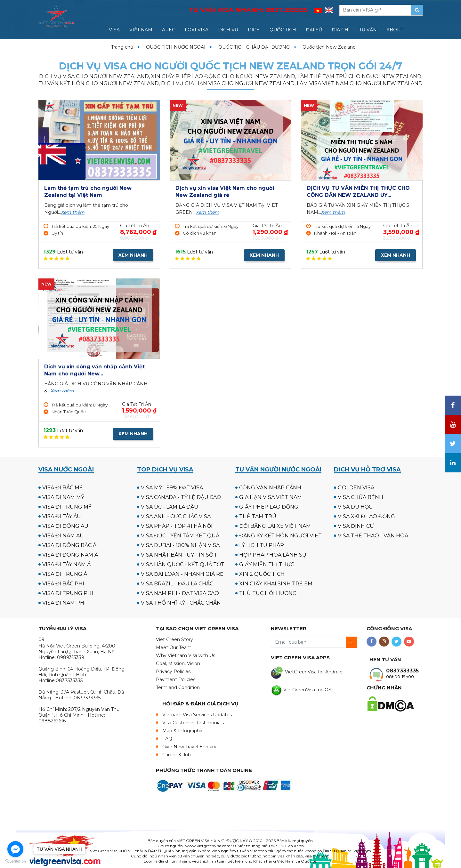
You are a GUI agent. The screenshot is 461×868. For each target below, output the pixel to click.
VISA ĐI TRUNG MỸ (67, 507)
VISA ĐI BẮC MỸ (62, 488)
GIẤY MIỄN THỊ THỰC (267, 564)
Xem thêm (73, 212)
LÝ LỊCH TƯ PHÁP (262, 545)
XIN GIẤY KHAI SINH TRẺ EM (276, 584)
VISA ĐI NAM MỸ (63, 497)
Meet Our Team (174, 647)
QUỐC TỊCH (283, 30)
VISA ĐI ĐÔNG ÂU (65, 526)
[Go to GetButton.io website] (15, 861)
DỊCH (254, 30)
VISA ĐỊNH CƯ (356, 526)
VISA (114, 30)
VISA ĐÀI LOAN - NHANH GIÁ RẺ (182, 574)
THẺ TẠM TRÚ (258, 516)
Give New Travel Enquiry (189, 747)
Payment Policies (176, 679)
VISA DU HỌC (355, 507)
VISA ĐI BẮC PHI (63, 584)
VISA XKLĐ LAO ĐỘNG (366, 516)
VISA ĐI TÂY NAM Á (66, 564)
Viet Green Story (174, 639)
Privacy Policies (173, 671)
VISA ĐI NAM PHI (64, 603)
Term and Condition (178, 687)
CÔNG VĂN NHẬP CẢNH (270, 488)
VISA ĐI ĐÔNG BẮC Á (69, 545)
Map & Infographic (183, 731)
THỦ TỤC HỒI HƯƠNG (268, 593)
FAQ (167, 739)
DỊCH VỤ (228, 30)
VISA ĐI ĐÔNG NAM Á (70, 555)
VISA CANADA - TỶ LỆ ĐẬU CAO (181, 497)
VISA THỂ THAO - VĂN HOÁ (373, 536)
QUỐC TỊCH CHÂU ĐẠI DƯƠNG (254, 47)
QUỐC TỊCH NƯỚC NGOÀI (176, 47)
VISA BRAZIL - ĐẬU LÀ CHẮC (177, 584)
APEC (169, 30)
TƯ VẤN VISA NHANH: (248, 10)
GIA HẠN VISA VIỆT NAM (271, 497)
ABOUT (395, 30)
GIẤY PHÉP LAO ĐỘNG (269, 507)
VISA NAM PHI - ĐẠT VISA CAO (180, 593)
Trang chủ (122, 47)
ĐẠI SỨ (314, 30)
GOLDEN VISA (356, 488)
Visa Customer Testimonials (193, 723)
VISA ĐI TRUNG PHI (68, 593)
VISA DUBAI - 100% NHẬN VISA (180, 545)
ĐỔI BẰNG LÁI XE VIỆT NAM (275, 526)
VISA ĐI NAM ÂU (63, 536)
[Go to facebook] (15, 849)
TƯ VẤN (368, 30)
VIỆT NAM (141, 30)
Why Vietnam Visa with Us (186, 655)
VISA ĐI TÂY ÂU (62, 516)
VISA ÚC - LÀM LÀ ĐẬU (170, 507)
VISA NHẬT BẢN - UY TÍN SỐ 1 (179, 555)
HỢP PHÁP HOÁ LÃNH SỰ (273, 555)
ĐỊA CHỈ (341, 30)
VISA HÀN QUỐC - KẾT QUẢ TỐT (183, 564)
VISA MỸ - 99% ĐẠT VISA (172, 488)
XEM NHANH (133, 255)
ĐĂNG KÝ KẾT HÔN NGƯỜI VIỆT (280, 536)
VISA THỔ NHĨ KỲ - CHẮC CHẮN (181, 603)
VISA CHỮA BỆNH (360, 497)
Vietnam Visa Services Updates (197, 715)
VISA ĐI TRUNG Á (65, 574)
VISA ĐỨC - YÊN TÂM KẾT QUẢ (180, 536)
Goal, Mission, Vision (178, 663)
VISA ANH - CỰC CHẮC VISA (176, 516)
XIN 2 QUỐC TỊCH (262, 574)
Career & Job (177, 755)
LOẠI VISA (197, 30)
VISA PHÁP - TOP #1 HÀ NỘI (177, 526)
